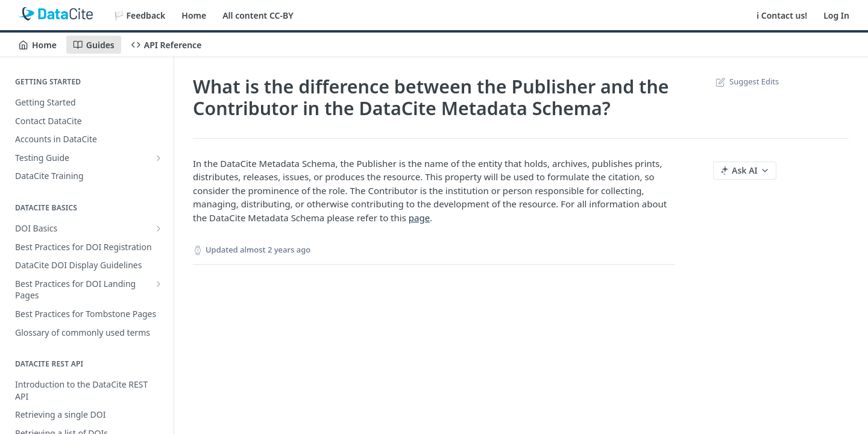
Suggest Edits (746, 81)
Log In (836, 15)
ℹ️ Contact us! (782, 15)
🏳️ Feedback (140, 15)
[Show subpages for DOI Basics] (159, 228)
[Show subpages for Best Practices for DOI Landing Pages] (159, 284)
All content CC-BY (258, 15)
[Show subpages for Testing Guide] (159, 158)
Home (194, 15)
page (419, 218)
